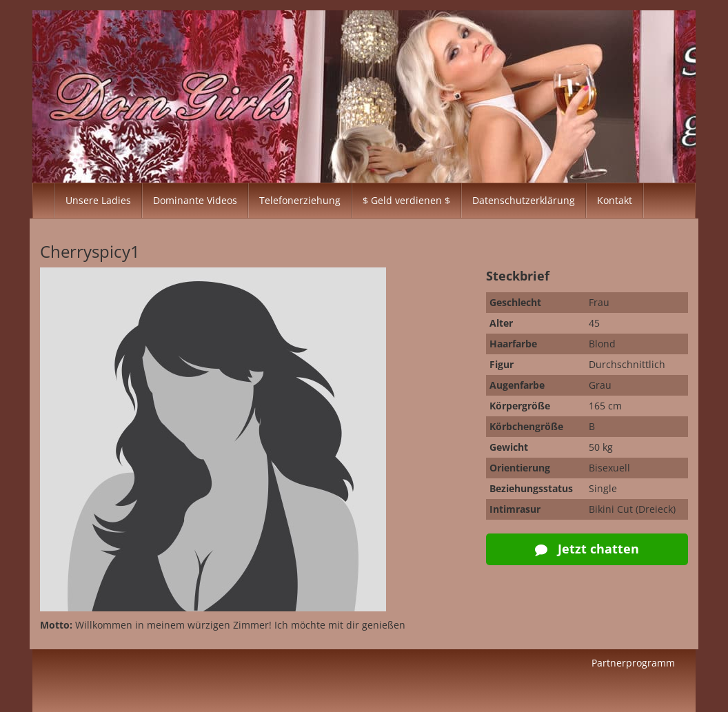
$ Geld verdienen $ (406, 200)
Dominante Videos (195, 200)
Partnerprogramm (633, 663)
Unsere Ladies (98, 200)
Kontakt (615, 200)
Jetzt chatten (587, 549)
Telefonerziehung (300, 200)
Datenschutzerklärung (524, 200)
